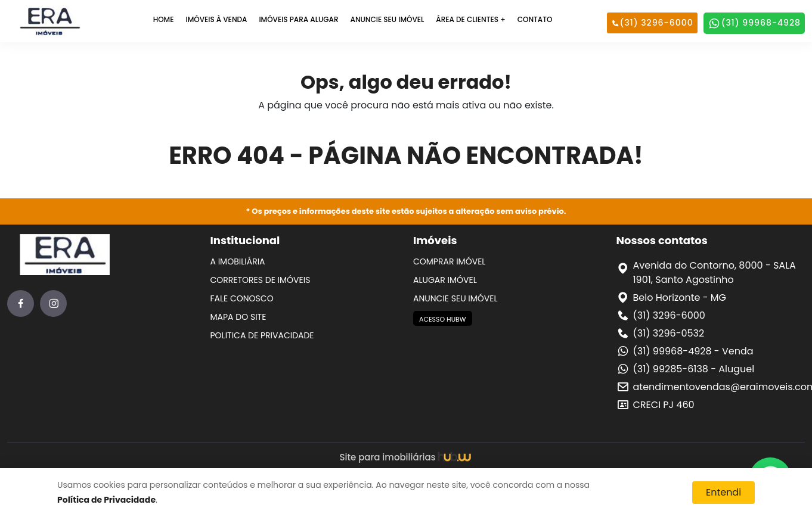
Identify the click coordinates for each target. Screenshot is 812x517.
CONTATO (535, 19)
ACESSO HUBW (443, 319)
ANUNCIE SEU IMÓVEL (388, 19)
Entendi (723, 492)
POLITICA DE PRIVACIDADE (262, 335)
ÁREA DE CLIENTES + (470, 19)
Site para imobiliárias (406, 457)
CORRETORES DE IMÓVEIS (261, 280)
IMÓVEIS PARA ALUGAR (298, 19)
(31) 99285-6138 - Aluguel (694, 369)
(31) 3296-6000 (652, 23)
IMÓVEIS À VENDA (216, 19)
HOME (164, 19)
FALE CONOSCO (242, 298)
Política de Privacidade (106, 500)
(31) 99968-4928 (754, 23)
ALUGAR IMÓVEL (445, 280)
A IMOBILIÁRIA (238, 261)
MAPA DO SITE (238, 317)
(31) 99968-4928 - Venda (693, 351)
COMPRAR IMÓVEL (449, 261)
